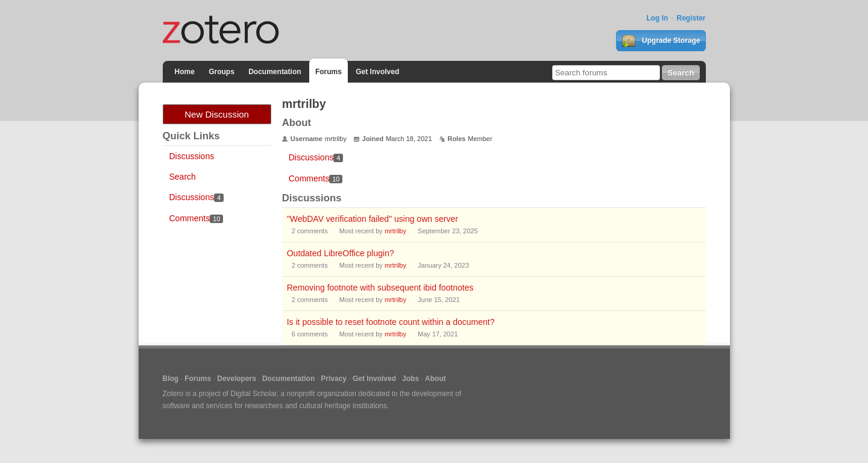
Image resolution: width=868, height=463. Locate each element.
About (436, 379)
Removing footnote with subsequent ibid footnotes (380, 288)
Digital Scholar (253, 394)
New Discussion (217, 114)
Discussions (192, 156)
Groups (222, 72)
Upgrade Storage (661, 41)
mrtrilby (395, 231)
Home (185, 72)
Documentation (275, 72)
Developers (237, 379)
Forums (329, 72)
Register (691, 18)
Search (183, 177)
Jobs (410, 379)
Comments (197, 218)
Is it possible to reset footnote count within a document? (391, 322)
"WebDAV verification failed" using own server (373, 219)
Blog (171, 379)
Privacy (334, 379)
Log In (657, 18)
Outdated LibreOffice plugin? (341, 253)
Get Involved (377, 72)
